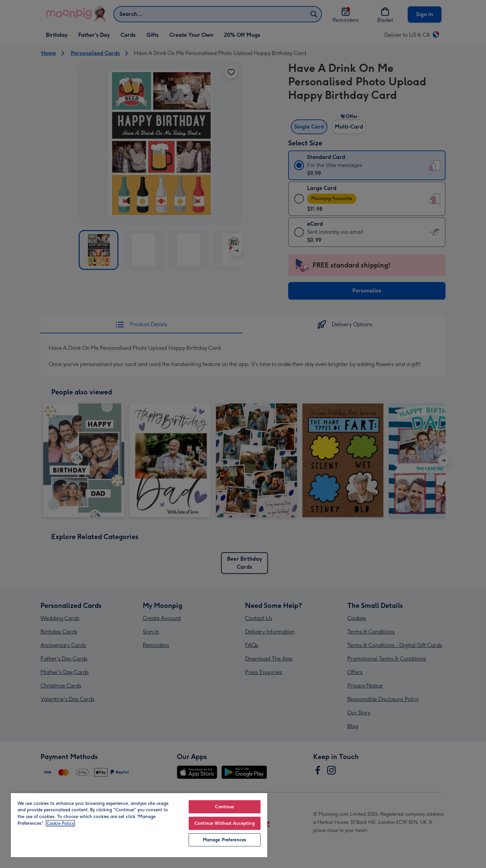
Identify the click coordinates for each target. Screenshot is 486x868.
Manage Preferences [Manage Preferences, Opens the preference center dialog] (225, 840)
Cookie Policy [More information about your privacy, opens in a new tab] (60, 823)
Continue (224, 807)
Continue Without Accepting (224, 823)
